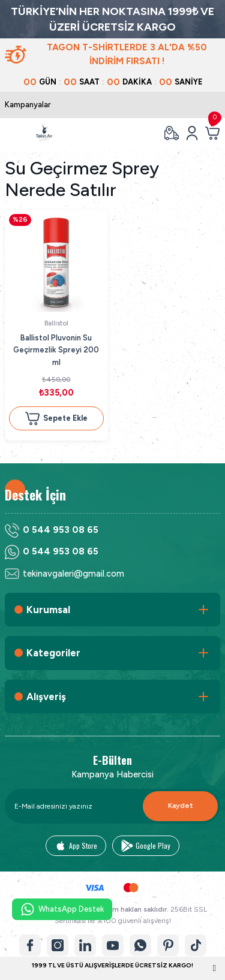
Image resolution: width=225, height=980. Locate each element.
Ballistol (56, 323)
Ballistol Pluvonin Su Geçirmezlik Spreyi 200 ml (56, 350)
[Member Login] (192, 133)
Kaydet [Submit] (181, 806)
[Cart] (212, 133)
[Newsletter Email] (112, 806)
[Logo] (44, 133)
